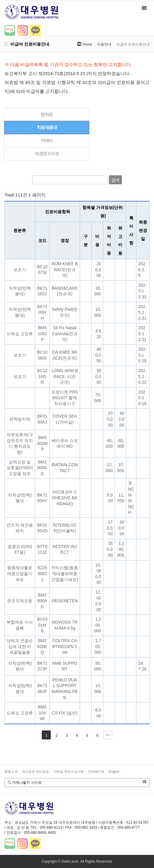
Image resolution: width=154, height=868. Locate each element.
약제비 (47, 140)
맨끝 (108, 735)
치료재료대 (47, 127)
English (114, 772)
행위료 (47, 114)
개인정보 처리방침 (35, 772)
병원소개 (11, 772)
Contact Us (96, 772)
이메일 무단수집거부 (69, 772)
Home (87, 44)
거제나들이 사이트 (77, 782)
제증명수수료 (47, 153)
